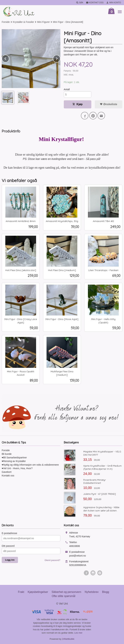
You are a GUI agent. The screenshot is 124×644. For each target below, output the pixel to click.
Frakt (21, 592)
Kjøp (77, 104)
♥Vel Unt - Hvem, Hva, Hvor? (17, 468)
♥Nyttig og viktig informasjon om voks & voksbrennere (30, 465)
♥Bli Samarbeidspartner (14, 458)
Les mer (78, 633)
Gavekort (7, 472)
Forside (6, 22)
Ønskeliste (109, 104)
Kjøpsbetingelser (38, 592)
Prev (9, 58)
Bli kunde (7, 454)
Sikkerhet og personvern (66, 592)
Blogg (106, 592)
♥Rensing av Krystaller (14, 461)
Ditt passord (8, 546)
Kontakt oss (8, 476)
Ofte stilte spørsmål (63, 596)
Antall (67, 89)
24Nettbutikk (68, 639)
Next (60, 58)
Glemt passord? (53, 560)
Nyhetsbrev (92, 592)
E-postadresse (9, 533)
